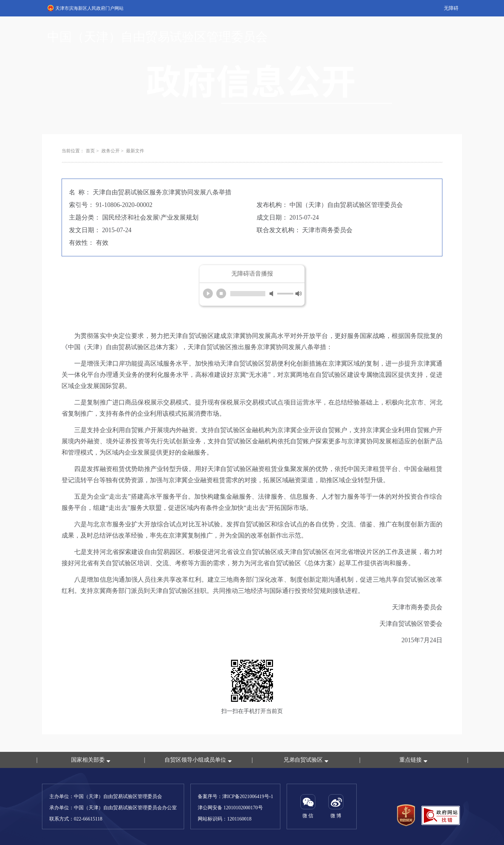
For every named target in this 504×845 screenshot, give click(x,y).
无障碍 (451, 8)
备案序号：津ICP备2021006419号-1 (235, 796)
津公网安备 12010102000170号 (230, 808)
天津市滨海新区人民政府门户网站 (86, 8)
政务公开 (111, 151)
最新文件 (135, 151)
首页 (90, 151)
